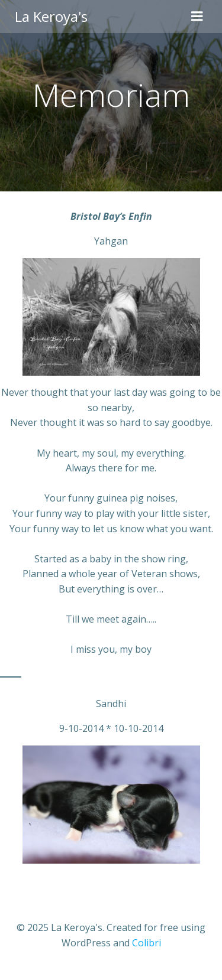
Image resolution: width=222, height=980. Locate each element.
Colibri (147, 943)
